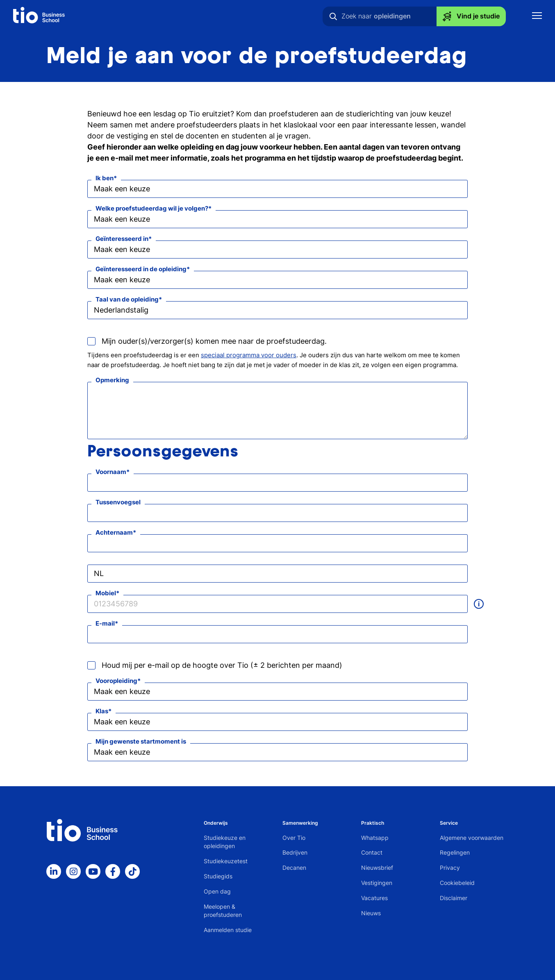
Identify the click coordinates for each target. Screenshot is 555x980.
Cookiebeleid (457, 883)
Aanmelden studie (228, 930)
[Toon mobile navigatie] (537, 17)
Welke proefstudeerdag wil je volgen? (152, 208)
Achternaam (114, 532)
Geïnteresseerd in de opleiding (141, 269)
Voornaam (111, 472)
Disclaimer (454, 898)
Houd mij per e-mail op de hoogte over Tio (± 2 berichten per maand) (222, 665)
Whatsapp (375, 838)
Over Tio (294, 838)
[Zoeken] (333, 16)
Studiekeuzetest (226, 861)
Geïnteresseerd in (122, 239)
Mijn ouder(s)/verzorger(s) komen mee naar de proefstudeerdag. (214, 341)
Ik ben (105, 178)
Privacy (450, 868)
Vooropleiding (116, 681)
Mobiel (106, 593)
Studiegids (218, 876)
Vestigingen (377, 883)
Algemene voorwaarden (472, 838)
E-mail (105, 623)
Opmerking (112, 380)
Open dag (217, 891)
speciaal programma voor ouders (249, 355)
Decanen (294, 868)
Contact (372, 852)
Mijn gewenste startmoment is (141, 741)
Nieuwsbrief (377, 868)
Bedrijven (295, 852)
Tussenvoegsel (118, 502)
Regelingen (455, 852)
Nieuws (371, 913)
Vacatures (374, 898)
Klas (102, 711)
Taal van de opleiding (127, 299)
